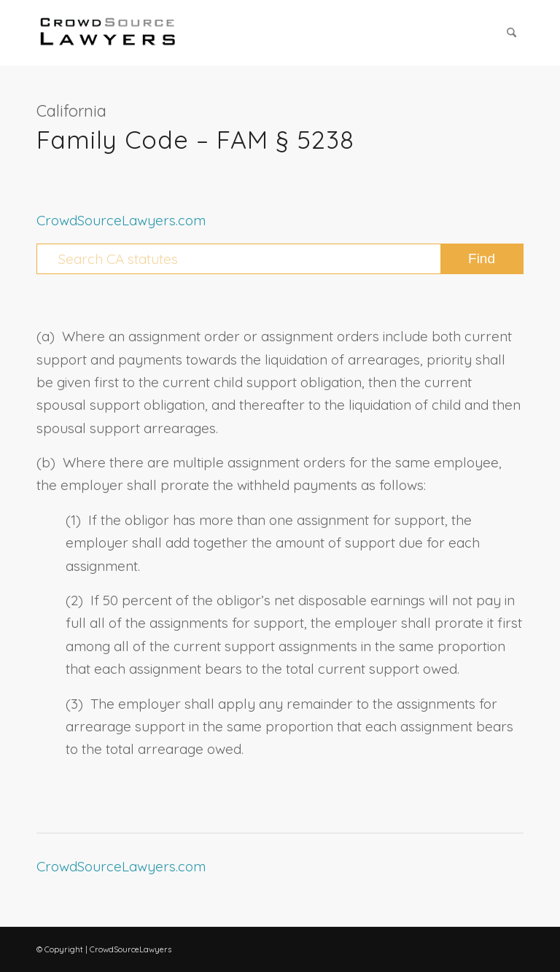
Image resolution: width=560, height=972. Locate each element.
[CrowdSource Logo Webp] (108, 33)
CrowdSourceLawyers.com (121, 220)
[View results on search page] (482, 259)
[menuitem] (512, 33)
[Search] (512, 33)
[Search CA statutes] (280, 259)
